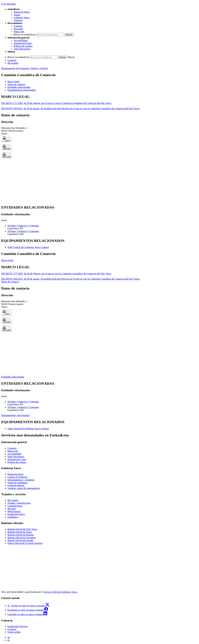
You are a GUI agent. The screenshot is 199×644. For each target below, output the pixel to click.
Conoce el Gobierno (17, 477)
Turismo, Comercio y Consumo (23, 226)
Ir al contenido (8, 4)
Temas (17, 15)
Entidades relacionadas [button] (19, 87)
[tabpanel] (99, 102)
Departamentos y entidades (21, 480)
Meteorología (14, 511)
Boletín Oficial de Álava (20, 532)
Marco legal (7, 260)
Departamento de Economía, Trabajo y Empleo (25, 68)
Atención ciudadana (17, 483)
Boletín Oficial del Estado (20, 540)
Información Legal (17, 459)
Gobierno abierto (16, 485)
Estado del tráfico (16, 514)
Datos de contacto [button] (16, 84)
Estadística (13, 517)
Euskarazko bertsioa (17, 626)
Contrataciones (15, 506)
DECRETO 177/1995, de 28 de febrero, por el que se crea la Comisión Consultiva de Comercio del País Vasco (56, 103)
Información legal (23, 43)
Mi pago (12, 509)
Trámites (18, 20)
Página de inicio (22, 12)
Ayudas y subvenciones (19, 503)
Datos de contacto (10, 282)
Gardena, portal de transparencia (24, 488)
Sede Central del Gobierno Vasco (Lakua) (28, 247)
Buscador (18, 29)
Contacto (18, 26)
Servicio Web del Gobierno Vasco (61, 592)
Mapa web (19, 32)
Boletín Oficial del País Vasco (22, 529)
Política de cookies (23, 46)
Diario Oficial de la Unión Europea (25, 543)
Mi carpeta (13, 63)
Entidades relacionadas (13, 377)
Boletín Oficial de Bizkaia (21, 535)
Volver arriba (14, 632)
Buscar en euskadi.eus (25, 34)
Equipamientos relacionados (15, 415)
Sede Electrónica (22, 49)
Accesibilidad (21, 40)
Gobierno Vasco (22, 18)
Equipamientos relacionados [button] (22, 90)
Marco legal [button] (13, 82)
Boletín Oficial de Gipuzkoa (22, 538)
